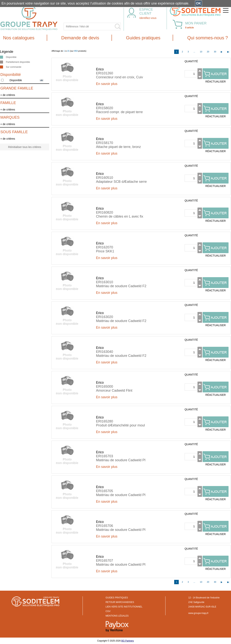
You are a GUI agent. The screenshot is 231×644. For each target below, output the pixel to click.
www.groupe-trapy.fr (198, 613)
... (194, 52)
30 (215, 52)
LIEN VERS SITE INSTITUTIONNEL (124, 607)
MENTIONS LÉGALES (117, 616)
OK (199, 3)
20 (208, 52)
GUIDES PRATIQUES (117, 598)
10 (201, 52)
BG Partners (128, 641)
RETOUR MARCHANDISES (120, 602)
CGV (108, 611)
